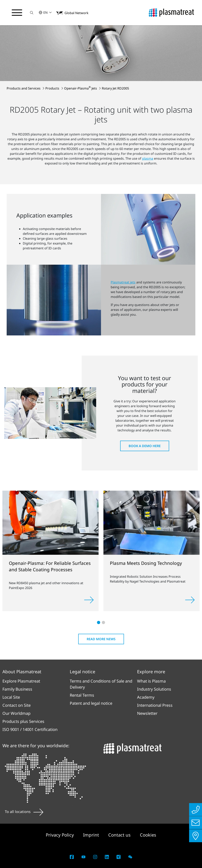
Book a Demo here (145, 446)
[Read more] (89, 600)
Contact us (120, 835)
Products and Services (24, 88)
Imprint (92, 835)
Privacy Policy (60, 835)
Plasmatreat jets (123, 282)
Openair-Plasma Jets (81, 88)
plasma (148, 158)
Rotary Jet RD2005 (115, 88)
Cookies (148, 835)
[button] (32, 13)
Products (53, 88)
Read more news (101, 639)
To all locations (24, 812)
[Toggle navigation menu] (17, 13)
